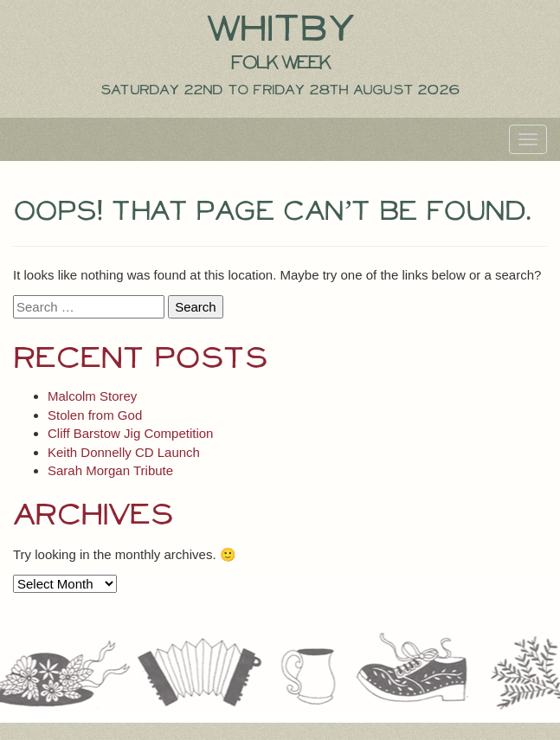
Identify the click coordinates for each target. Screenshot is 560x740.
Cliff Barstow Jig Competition (130, 433)
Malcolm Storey (92, 396)
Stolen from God (95, 415)
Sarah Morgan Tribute (110, 470)
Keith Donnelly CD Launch (124, 452)
